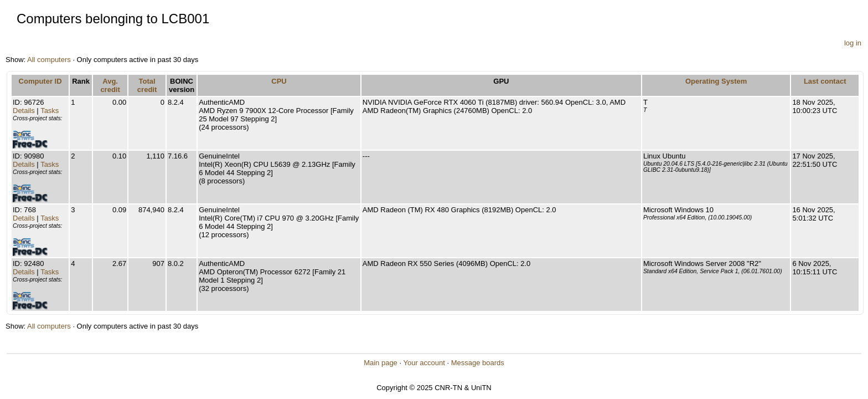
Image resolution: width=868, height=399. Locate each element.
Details (24, 111)
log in (853, 43)
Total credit (147, 85)
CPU (279, 81)
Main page (381, 363)
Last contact (825, 81)
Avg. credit (110, 85)
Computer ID (40, 81)
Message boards (478, 363)
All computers (49, 60)
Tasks (50, 111)
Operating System (716, 81)
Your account (424, 363)
